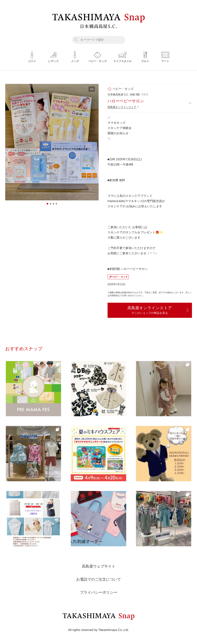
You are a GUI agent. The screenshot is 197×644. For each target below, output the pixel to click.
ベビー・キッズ (120, 277)
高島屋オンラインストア (122, 107)
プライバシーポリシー (99, 592)
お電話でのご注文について (99, 579)
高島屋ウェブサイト (99, 566)
